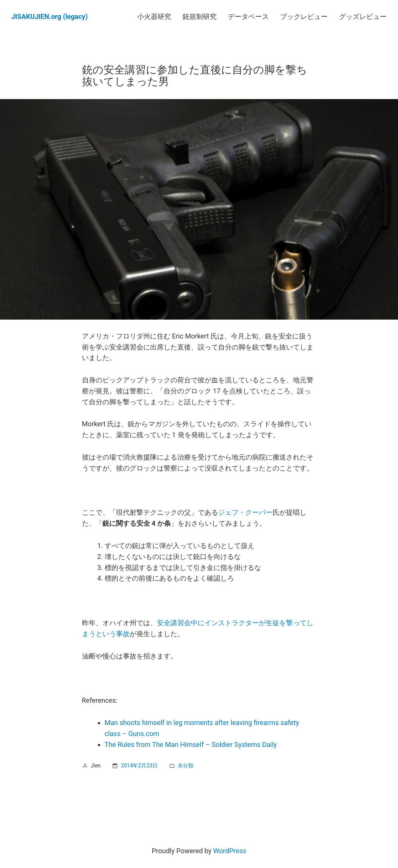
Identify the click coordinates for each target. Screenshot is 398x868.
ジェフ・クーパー (245, 512)
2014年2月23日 (139, 766)
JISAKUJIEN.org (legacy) (50, 16)
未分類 (186, 766)
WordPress (230, 851)
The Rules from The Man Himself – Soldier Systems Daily (191, 745)
